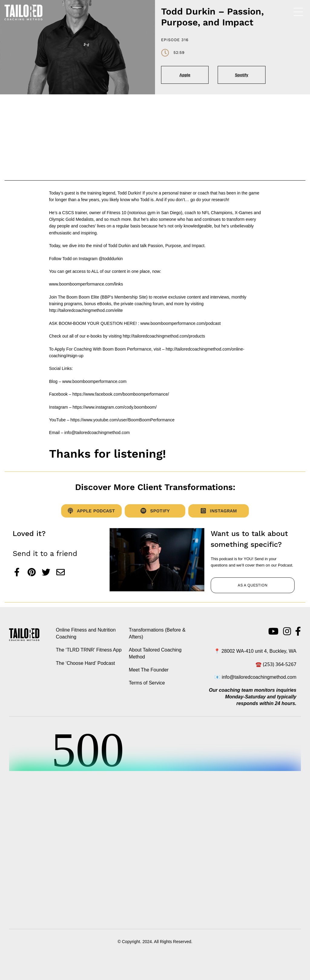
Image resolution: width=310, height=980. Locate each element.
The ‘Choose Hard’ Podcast (86, 663)
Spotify (242, 75)
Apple (185, 75)
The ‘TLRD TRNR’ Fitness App (89, 650)
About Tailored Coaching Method (155, 653)
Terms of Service (147, 683)
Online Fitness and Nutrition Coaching (86, 633)
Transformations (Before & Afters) (157, 633)
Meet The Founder (149, 670)
